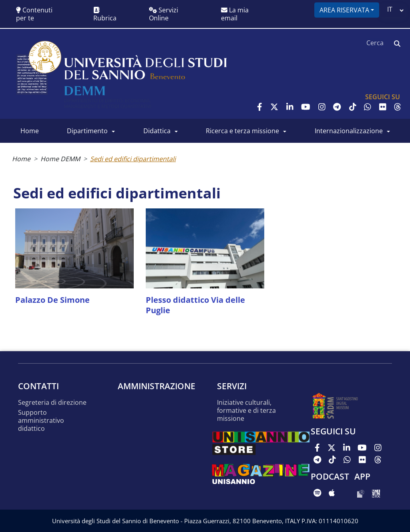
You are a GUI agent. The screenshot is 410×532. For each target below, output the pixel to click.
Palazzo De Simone (52, 300)
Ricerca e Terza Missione (242, 131)
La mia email (235, 14)
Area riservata (344, 10)
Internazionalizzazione (349, 131)
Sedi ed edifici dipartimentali (133, 159)
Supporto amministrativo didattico (41, 421)
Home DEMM (60, 159)
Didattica (157, 131)
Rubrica (105, 15)
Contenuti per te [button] (34, 14)
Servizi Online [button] (164, 14)
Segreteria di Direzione (52, 403)
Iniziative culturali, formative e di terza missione (246, 411)
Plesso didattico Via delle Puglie (195, 305)
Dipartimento (87, 131)
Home (30, 131)
